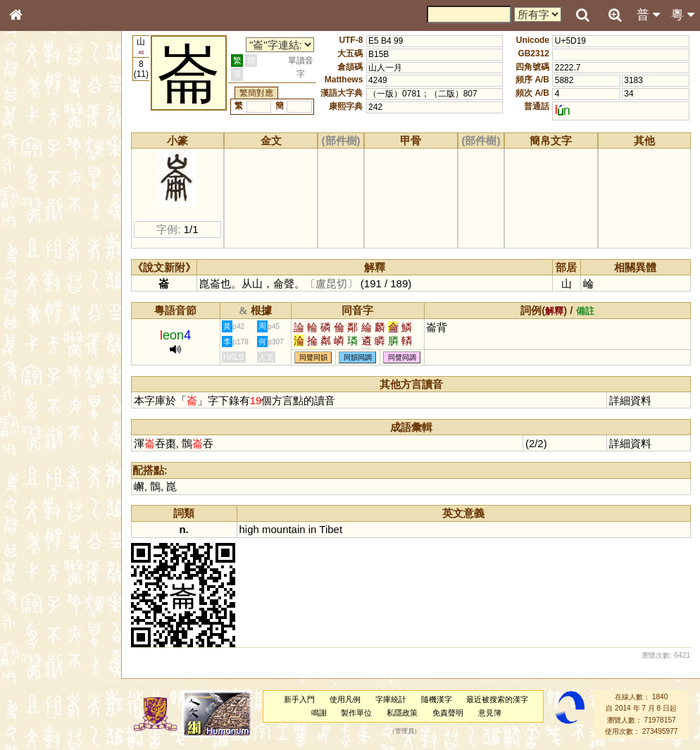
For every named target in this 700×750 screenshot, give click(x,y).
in (313, 529)
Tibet (331, 529)
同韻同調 (358, 357)
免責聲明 (448, 713)
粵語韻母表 (39, 308)
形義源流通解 (43, 243)
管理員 (405, 732)
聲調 (67, 377)
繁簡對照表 (39, 482)
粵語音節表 (39, 280)
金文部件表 (39, 230)
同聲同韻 (313, 357)
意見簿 (490, 713)
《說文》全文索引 (51, 442)
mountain (284, 529)
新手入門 (299, 699)
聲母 (28, 377)
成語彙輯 (35, 469)
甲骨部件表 (39, 215)
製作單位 (356, 713)
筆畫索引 (35, 202)
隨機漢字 (437, 699)
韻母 (48, 377)
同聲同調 (402, 357)
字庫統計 (391, 699)
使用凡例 (345, 699)
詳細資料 (630, 400)
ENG (62, 155)
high (249, 529)
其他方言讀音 (43, 404)
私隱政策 (402, 713)
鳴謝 (319, 713)
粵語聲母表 (39, 294)
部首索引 (35, 189)
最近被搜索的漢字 (497, 699)
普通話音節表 (43, 391)
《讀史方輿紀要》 (51, 456)
